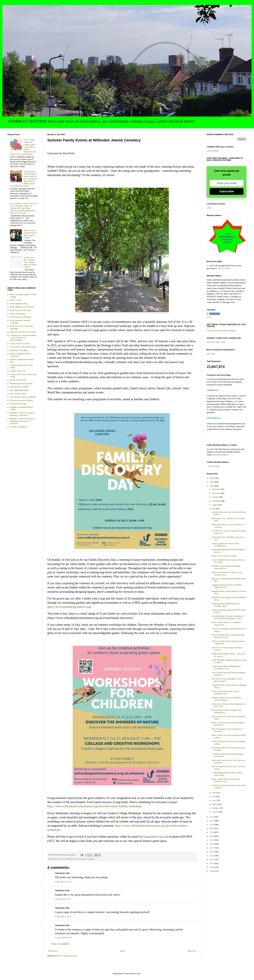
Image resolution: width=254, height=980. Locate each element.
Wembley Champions (19, 427)
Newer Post (53, 951)
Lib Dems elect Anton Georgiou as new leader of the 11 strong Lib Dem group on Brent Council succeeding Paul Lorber (24, 179)
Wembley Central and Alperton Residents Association (22, 414)
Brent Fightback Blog (19, 304)
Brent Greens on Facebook (21, 317)
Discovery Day (60, 859)
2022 (212, 821)
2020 (212, 828)
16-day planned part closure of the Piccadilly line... (225, 545)
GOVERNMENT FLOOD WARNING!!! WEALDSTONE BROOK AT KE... (228, 617)
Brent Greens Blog (17, 314)
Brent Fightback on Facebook (22, 307)
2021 (212, 825)
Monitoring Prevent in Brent (21, 383)
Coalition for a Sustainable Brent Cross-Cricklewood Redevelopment (23, 338)
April (214, 800)
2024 (212, 486)
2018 (212, 836)
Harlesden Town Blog (19, 350)
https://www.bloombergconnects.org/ (69, 607)
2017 (212, 840)
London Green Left (18, 371)
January (215, 812)
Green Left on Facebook (20, 344)
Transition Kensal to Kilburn (21, 400)
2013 (212, 856)
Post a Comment (60, 944)
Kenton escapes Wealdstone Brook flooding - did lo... (225, 605)
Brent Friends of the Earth (20, 310)
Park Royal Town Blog (19, 387)
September (217, 501)
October (216, 497)
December (216, 489)
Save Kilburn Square (18, 394)
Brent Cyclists (16, 300)
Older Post (192, 951)
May (214, 796)
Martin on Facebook (18, 380)
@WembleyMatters (221, 455)
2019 (212, 832)
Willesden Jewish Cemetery (76, 859)
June (214, 793)
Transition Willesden (18, 404)
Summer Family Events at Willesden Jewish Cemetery (226, 699)
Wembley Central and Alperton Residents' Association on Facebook (22, 421)
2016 (212, 844)
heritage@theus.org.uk (153, 837)
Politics (209, 317)
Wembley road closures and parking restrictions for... (226, 567)
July (214, 509)
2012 (212, 859)
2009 (212, 871)
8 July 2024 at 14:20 (63, 882)
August (215, 505)
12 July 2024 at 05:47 (63, 938)
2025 (212, 482)
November (217, 493)
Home (122, 951)
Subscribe (227, 191)
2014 (212, 852)
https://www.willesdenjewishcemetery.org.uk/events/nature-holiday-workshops (95, 806)
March (215, 804)
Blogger (138, 974)
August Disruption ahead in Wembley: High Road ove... (227, 586)
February (216, 808)
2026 (212, 478)
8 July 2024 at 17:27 (63, 899)
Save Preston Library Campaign (23, 397)
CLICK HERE (212, 151)
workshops (91, 859)
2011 (212, 863)
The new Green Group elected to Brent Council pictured (30, 234)
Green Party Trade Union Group (23, 347)
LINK (209, 208)
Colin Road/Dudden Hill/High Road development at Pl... (226, 667)
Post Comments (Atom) (68, 956)
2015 (212, 848)
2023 (212, 817)
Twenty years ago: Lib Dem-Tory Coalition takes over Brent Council (30, 262)
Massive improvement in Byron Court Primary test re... (227, 573)
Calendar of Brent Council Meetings (221, 331)
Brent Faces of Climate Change (224, 556)
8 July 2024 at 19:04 (63, 917)
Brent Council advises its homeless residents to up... (226, 780)
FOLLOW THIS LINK (216, 342)
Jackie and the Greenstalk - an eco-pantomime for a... (226, 693)
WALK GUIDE (224, 268)
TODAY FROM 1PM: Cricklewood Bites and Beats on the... (228, 636)
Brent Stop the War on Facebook (23, 332)
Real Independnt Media (19, 390)
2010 (212, 867)
